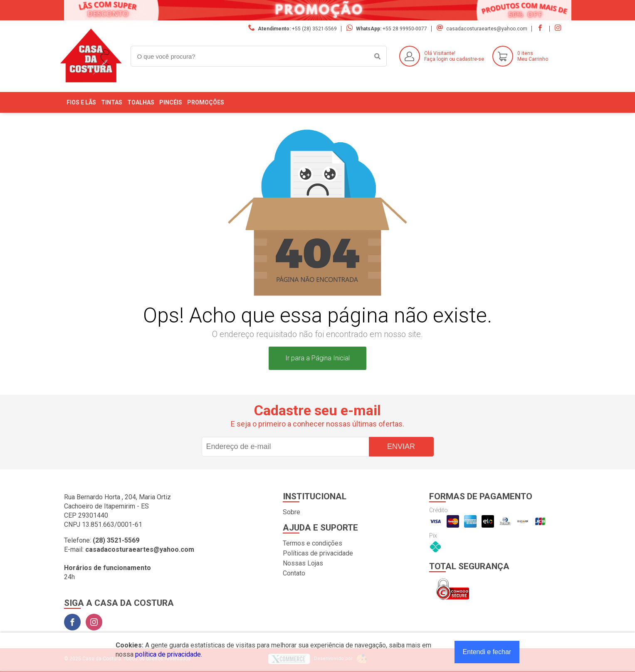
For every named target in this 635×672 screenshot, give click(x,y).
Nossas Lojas (303, 563)
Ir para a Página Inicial (317, 358)
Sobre (292, 512)
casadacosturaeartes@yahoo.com (487, 29)
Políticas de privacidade (318, 553)
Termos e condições (313, 543)
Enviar (401, 446)
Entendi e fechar (487, 652)
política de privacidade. (169, 654)
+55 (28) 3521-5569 (314, 29)
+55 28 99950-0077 (405, 29)
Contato (294, 573)
